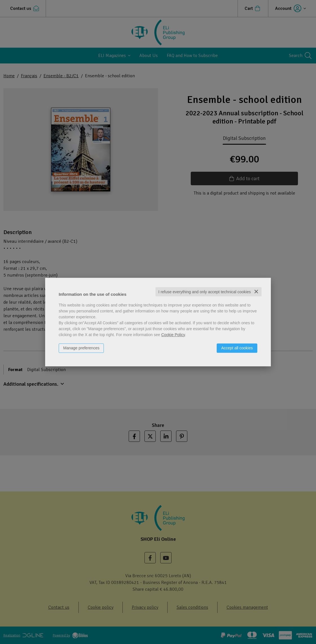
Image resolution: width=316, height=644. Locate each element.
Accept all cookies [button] (237, 348)
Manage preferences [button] (81, 348)
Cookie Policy (173, 335)
